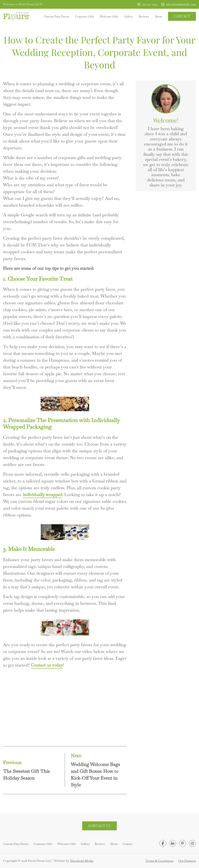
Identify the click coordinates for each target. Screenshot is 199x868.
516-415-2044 (148, 4)
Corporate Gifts (85, 17)
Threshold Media (82, 861)
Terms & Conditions (160, 861)
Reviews (144, 17)
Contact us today (47, 665)
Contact (182, 16)
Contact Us (99, 826)
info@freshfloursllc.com (179, 4)
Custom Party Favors (57, 17)
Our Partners (187, 861)
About (158, 17)
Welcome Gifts (109, 17)
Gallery (128, 17)
